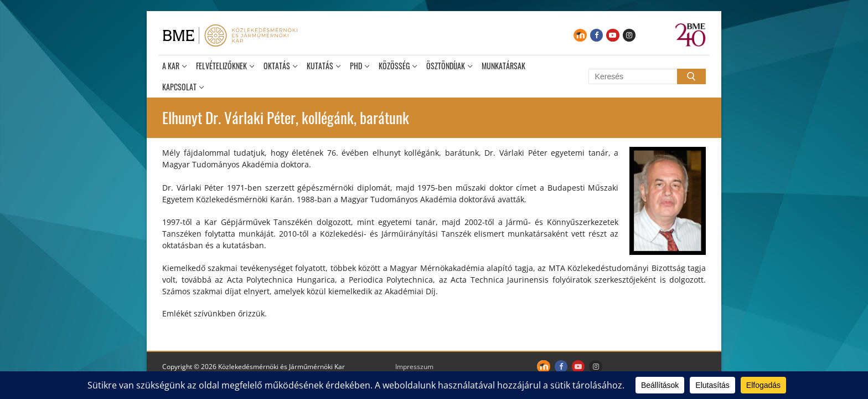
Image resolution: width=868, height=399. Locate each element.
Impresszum (414, 367)
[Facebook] (596, 35)
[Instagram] (629, 35)
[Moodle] (580, 35)
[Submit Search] (691, 76)
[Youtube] (613, 35)
